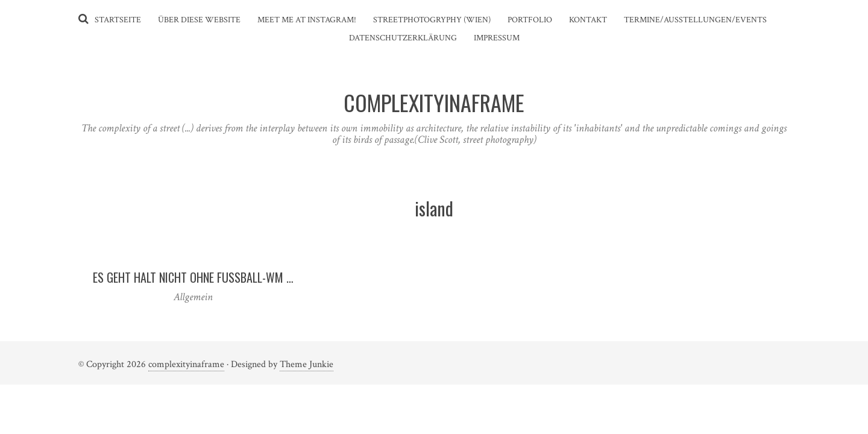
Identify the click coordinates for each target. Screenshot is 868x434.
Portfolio (530, 20)
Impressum (497, 38)
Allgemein (193, 297)
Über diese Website (199, 20)
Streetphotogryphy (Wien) (432, 20)
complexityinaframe (186, 364)
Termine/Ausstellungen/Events (695, 20)
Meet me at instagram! (307, 20)
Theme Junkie (307, 364)
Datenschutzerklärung (403, 38)
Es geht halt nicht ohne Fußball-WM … (193, 277)
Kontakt (588, 20)
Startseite (118, 20)
